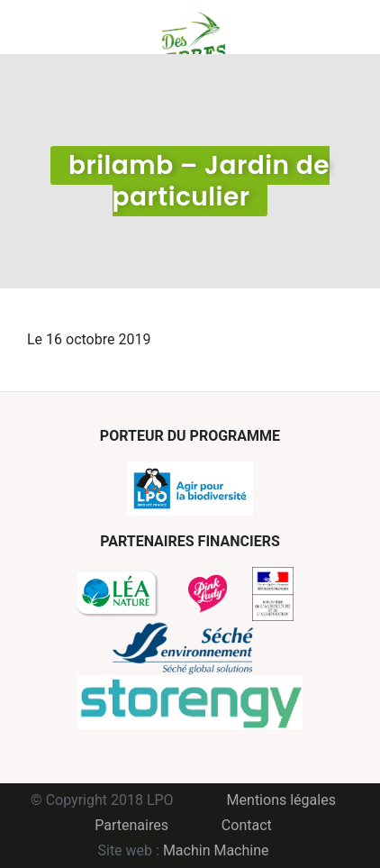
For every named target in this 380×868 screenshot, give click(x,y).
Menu (41, 27)
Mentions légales (281, 800)
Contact (247, 825)
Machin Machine (216, 850)
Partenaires (131, 825)
